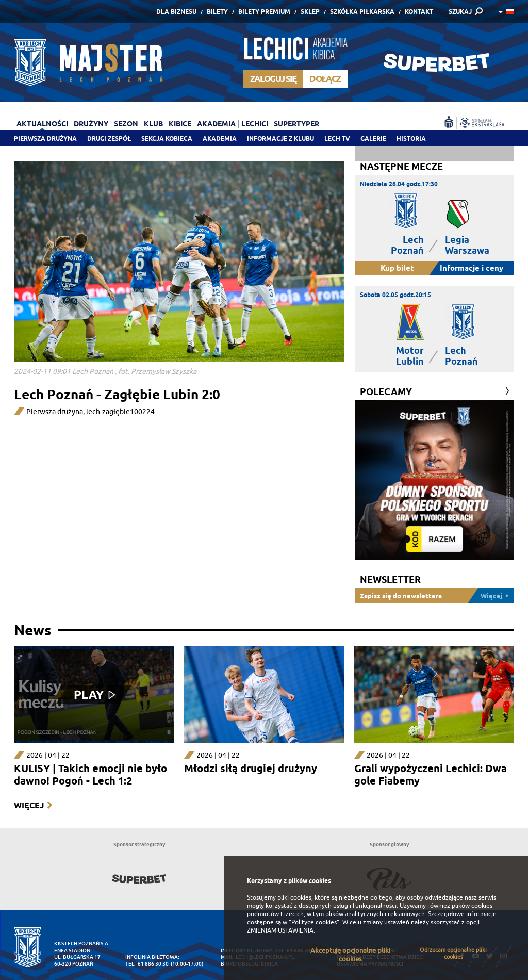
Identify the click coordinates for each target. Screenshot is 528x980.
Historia (411, 138)
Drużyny (91, 124)
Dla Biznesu (176, 12)
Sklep (310, 12)
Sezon (126, 124)
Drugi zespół (109, 138)
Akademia (220, 138)
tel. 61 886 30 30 (147, 964)
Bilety (217, 12)
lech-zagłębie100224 (120, 412)
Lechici (255, 124)
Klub (153, 124)
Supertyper (296, 124)
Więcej (29, 805)
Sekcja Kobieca (167, 138)
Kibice (180, 124)
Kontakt (419, 12)
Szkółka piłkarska (362, 12)
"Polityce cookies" (314, 922)
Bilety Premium (264, 12)
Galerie (373, 138)
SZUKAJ (460, 12)
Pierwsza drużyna (45, 138)
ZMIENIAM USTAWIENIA (280, 930)
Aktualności (42, 124)
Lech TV (337, 138)
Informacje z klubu (280, 138)
